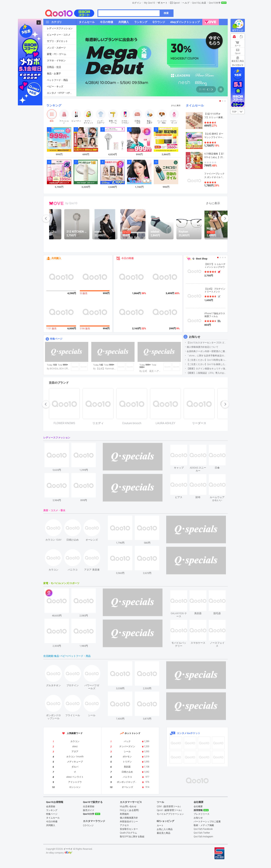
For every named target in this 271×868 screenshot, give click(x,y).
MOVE (56, 203)
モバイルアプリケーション (170, 814)
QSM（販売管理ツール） (169, 806)
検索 (166, 13)
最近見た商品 (164, 833)
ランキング (54, 105)
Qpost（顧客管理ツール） (170, 810)
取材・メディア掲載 (204, 825)
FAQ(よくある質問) (129, 810)
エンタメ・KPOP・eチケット (62, 93)
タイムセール (195, 105)
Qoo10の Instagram (203, 837)
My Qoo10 (150, 3)
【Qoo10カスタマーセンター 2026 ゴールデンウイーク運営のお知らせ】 (207, 343)
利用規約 (124, 814)
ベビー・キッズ (55, 86)
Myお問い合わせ (128, 806)
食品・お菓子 (54, 73)
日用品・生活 (54, 67)
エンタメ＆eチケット (189, 733)
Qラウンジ (88, 825)
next (225, 218)
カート (164, 3)
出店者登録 (89, 806)
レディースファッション (60, 28)
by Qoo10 (71, 203)
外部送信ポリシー (129, 822)
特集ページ (56, 339)
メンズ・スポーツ (56, 48)
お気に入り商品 (165, 829)
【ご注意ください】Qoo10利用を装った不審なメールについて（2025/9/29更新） (207, 360)
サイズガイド (238, 65)
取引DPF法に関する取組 (132, 837)
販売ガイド (89, 810)
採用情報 (198, 810)
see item (182, 447)
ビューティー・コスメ (59, 35)
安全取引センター (129, 829)
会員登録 (51, 806)
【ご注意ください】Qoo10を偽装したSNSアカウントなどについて (207, 364)
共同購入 (56, 258)
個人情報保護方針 (129, 818)
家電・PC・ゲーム (56, 54)
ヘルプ (186, 3)
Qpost (177, 3)
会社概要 (198, 806)
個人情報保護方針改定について (202, 347)
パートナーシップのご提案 (207, 822)
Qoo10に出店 (199, 3)
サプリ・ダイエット (57, 41)
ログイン (137, 3)
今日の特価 (128, 258)
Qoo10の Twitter (202, 833)
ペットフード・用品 (57, 80)
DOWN (241, 111)
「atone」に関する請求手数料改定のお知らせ (207, 356)
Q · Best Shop (200, 259)
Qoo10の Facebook (203, 829)
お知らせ (195, 337)
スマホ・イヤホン (56, 60)
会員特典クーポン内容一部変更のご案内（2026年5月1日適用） (207, 351)
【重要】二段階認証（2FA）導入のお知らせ (207, 373)
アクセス (124, 825)
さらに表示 (176, 105)
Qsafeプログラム (128, 833)
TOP (234, 112)
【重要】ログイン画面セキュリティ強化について (207, 369)
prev (46, 218)
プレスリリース (202, 814)
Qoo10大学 (215, 3)
